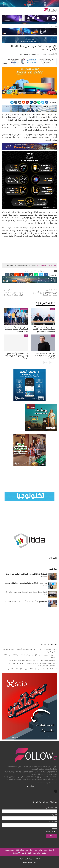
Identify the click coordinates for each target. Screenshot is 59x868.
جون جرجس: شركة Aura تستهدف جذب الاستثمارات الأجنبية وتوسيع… (26, 584)
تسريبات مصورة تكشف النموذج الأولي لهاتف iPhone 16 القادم (13, 294)
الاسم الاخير (53, 822)
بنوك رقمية (29, 850)
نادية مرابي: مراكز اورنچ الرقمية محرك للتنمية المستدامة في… (25, 601)
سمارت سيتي (9, 850)
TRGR (34, 862)
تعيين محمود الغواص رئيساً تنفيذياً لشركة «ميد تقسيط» (45, 294)
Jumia (51, 271)
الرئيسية (51, 850)
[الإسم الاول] (29, 818)
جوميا (38, 271)
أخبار (26, 336)
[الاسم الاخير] (29, 825)
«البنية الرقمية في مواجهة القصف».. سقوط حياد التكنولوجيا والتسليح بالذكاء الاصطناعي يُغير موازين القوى (32, 664)
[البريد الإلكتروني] (29, 811)
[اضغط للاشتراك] (51, 836)
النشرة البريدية (26, 853)
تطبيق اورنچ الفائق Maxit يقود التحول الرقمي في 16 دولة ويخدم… (26, 575)
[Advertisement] (29, 625)
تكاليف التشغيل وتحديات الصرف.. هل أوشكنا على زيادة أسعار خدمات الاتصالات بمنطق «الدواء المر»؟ (29, 650)
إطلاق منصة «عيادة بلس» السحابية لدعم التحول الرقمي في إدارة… (26, 593)
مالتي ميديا (36, 853)
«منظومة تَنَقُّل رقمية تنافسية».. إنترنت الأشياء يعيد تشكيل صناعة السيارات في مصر (30, 669)
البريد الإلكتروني (51, 808)
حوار (53, 336)
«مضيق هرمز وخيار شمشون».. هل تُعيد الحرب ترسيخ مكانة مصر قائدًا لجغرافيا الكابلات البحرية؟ (30, 656)
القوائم (55, 828)
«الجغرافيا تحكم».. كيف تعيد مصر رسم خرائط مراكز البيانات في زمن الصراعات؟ (32, 660)
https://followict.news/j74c (46, 265)
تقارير (41, 850)
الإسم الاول (53, 815)
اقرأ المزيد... (30, 786)
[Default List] (54, 831)
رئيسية (52, 309)
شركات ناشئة (24, 309)
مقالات (44, 853)
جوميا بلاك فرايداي (29, 271)
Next (46, 362)
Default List (51, 831)
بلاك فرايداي (44, 271)
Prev (52, 362)
